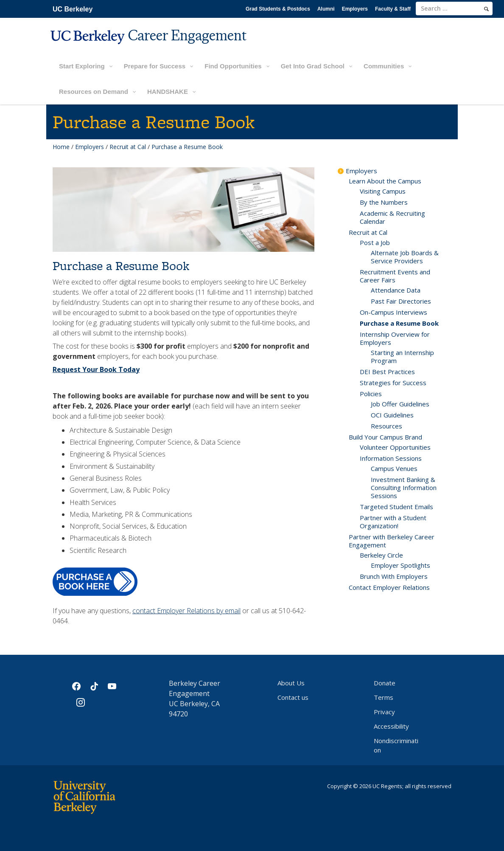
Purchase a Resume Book (399, 323)
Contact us (293, 697)
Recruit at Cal (128, 147)
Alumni (326, 9)
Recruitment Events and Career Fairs (395, 276)
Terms (384, 697)
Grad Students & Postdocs (278, 9)
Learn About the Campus (385, 181)
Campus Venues (394, 468)
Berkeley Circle (381, 555)
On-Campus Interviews (393, 312)
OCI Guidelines (392, 415)
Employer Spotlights (400, 565)
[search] (486, 9)
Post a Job (375, 242)
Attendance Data (396, 290)
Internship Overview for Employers (395, 338)
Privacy (384, 712)
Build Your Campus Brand (385, 437)
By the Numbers (384, 202)
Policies (371, 394)
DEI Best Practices (387, 372)
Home (61, 147)
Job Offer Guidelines (400, 404)
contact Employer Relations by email (186, 611)
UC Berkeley (73, 9)
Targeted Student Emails (396, 507)
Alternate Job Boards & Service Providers (405, 257)
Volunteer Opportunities (395, 447)
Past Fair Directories (401, 301)
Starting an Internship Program (402, 356)
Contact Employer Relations (389, 587)
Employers (355, 9)
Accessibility (391, 726)
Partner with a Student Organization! (393, 522)
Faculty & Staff (393, 9)
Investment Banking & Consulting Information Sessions (404, 487)
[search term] (454, 8)
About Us (291, 683)
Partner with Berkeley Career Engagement (392, 541)
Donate (385, 683)
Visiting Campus (383, 191)
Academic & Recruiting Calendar (392, 217)
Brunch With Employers (394, 576)
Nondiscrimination (396, 745)
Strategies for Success (393, 383)
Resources (386, 426)
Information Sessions (391, 458)
